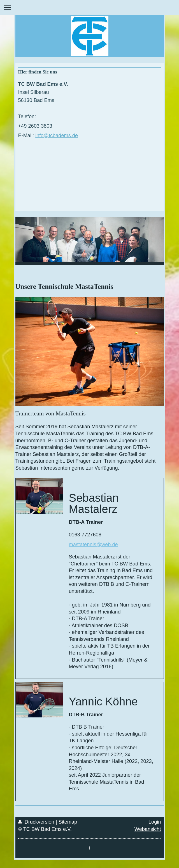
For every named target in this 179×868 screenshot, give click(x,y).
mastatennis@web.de (93, 544)
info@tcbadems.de (57, 135)
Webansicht (148, 829)
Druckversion (37, 822)
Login (155, 822)
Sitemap (68, 822)
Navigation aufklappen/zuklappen (89, 7)
